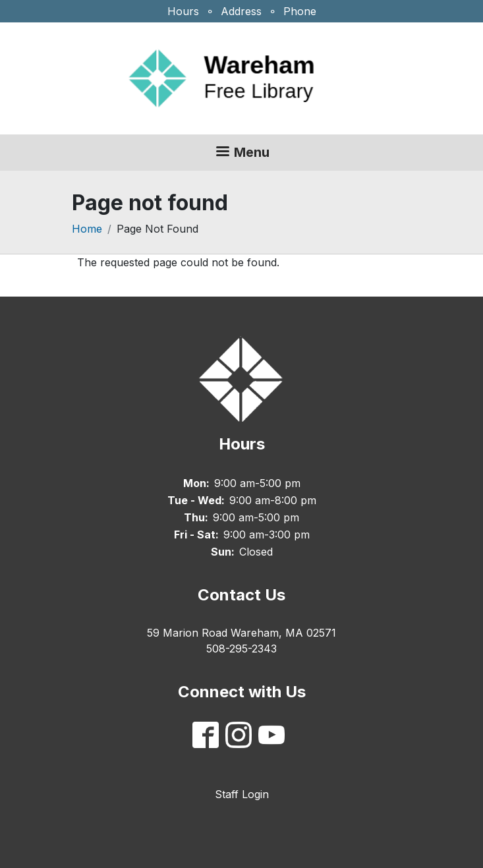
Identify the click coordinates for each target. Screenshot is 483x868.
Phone (300, 11)
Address (241, 11)
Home (87, 229)
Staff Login (242, 794)
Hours (183, 11)
